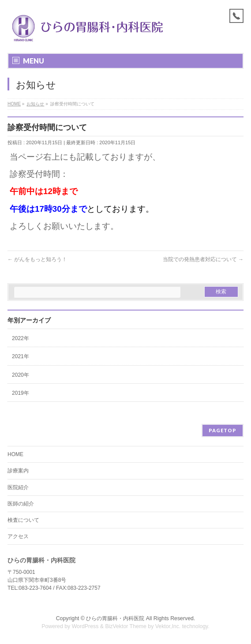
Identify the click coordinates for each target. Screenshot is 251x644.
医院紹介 (18, 487)
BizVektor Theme (126, 626)
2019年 (21, 393)
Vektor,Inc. (168, 626)
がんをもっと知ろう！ (37, 259)
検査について (23, 520)
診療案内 (18, 471)
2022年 (21, 338)
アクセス (18, 536)
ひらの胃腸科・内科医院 (115, 618)
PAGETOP (223, 430)
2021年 (21, 356)
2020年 (21, 375)
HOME (15, 454)
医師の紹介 (21, 504)
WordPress (85, 626)
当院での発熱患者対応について (203, 259)
